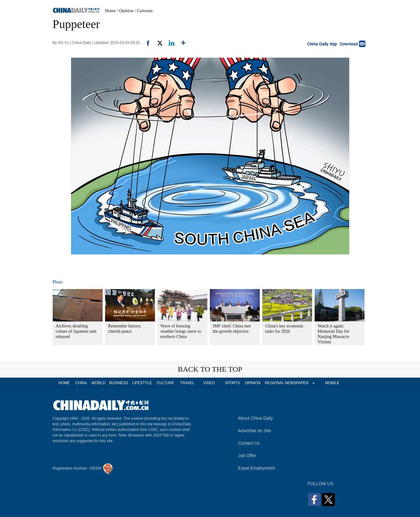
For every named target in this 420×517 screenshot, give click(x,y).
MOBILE (332, 383)
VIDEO (209, 383)
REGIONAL (274, 383)
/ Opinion (125, 11)
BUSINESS (119, 383)
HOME (64, 383)
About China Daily (256, 418)
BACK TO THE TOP (210, 369)
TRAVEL (187, 383)
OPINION (253, 383)
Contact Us (249, 443)
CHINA (81, 383)
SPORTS (232, 383)
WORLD (98, 383)
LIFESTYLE (142, 383)
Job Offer (247, 456)
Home (110, 11)
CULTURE (166, 383)
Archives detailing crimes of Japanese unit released (76, 331)
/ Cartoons (144, 11)
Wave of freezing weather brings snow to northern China (181, 331)
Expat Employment (257, 468)
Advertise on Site (255, 431)
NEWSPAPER (297, 383)
